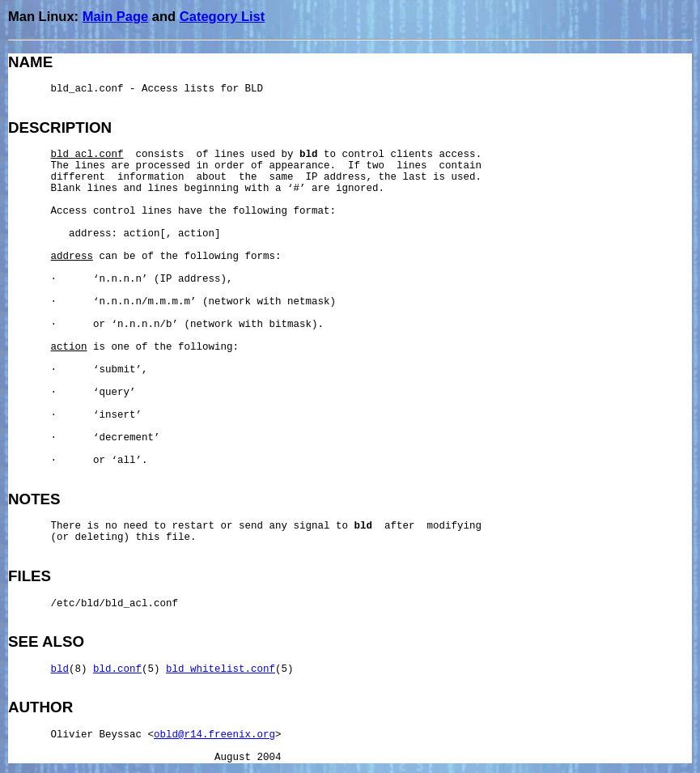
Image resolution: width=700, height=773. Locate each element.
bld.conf (117, 669)
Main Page (116, 16)
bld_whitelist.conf (221, 669)
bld (60, 669)
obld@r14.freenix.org (214, 735)
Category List (222, 16)
